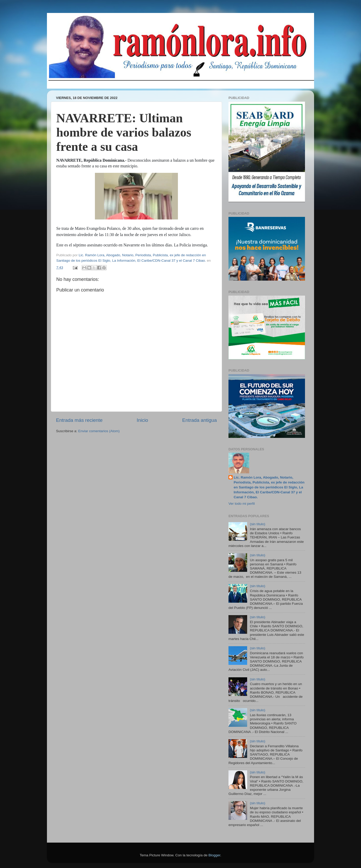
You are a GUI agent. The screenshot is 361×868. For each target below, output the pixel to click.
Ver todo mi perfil (242, 504)
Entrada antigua (200, 420)
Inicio (142, 420)
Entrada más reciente (79, 420)
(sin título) (257, 524)
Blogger (214, 855)
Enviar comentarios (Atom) (99, 431)
